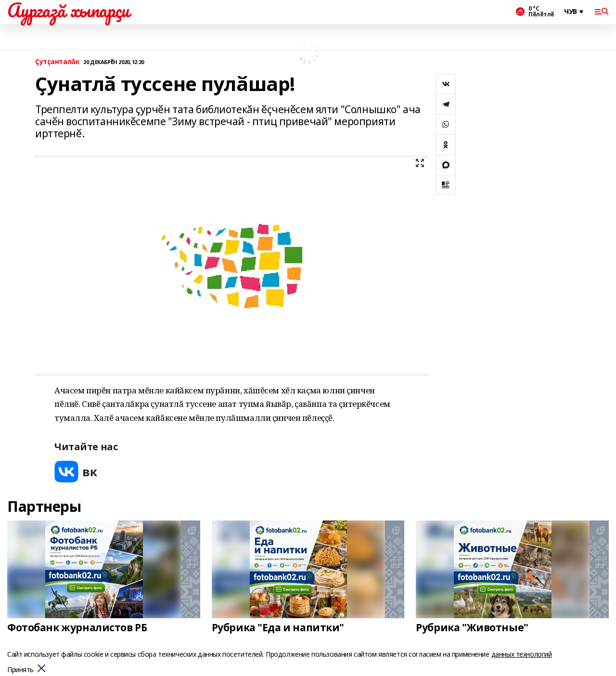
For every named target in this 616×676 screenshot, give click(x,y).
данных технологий (522, 654)
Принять (20, 670)
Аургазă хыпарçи (68, 10)
